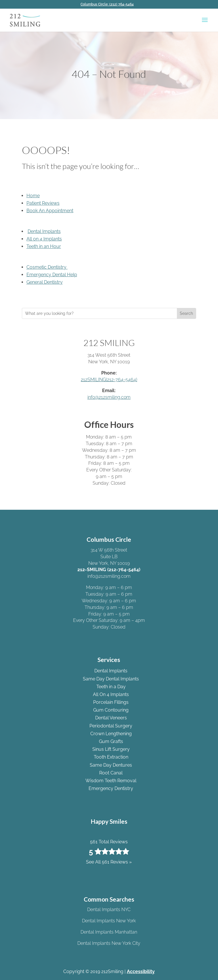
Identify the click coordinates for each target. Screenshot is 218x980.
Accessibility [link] (141, 971)
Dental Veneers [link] (111, 718)
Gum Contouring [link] (111, 710)
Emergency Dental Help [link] (52, 275)
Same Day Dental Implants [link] (111, 679)
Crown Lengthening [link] (111, 734)
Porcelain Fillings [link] (111, 702)
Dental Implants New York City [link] (109, 943)
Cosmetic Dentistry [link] (47, 267)
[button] (205, 24)
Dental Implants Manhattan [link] (109, 932)
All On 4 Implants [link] (111, 694)
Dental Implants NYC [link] (109, 910)
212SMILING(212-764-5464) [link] (109, 380)
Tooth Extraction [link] (111, 757)
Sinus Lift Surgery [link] (111, 749)
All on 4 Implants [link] (44, 239)
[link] (109, 4)
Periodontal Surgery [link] (111, 726)
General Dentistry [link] (45, 282)
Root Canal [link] (111, 773)
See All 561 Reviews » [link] (109, 862)
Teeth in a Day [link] (111, 687)
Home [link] (33, 196)
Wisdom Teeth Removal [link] (111, 781)
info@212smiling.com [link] (109, 397)
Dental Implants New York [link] (109, 921)
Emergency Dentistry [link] (111, 788)
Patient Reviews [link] (43, 203)
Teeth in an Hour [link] (44, 246)
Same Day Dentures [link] (111, 765)
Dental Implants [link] (44, 231)
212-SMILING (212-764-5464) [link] (109, 570)
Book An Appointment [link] (50, 211)
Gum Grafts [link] (111, 741)
